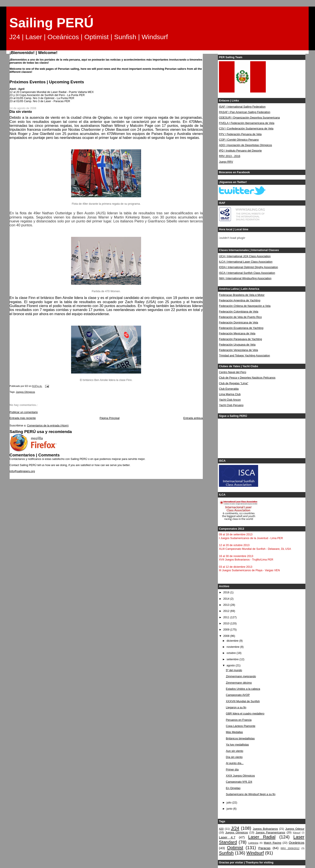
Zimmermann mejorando (241, 676)
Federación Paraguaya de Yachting (241, 339)
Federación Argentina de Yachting (240, 300)
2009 (227, 630)
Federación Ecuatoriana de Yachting (241, 328)
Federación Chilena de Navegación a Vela (245, 306)
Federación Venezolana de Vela (238, 350)
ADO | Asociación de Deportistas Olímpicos (245, 145)
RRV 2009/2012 (290, 848)
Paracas (264, 848)
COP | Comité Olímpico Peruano (239, 140)
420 (221, 829)
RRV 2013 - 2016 (230, 156)
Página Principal (109, 418)
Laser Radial (262, 837)
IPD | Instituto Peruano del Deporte (240, 151)
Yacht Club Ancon (230, 400)
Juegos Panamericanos (270, 833)
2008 (227, 636)
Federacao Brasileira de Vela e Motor (242, 295)
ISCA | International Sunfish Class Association (247, 273)
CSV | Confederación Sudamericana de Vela (246, 129)
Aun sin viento (235, 751)
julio (229, 803)
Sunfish (226, 853)
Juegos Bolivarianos (265, 829)
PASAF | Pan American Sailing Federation (245, 112)
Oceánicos (297, 843)
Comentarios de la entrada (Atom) (48, 426)
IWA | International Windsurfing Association (245, 278)
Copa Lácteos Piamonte (241, 726)
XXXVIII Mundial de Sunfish (243, 701)
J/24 (235, 828)
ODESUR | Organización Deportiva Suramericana (249, 118)
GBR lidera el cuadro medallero (245, 714)
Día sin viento (234, 757)
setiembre (233, 659)
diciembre (233, 641)
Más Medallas (234, 732)
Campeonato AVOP (238, 695)
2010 (227, 623)
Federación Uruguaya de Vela (237, 345)
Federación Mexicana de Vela (237, 334)
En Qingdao (233, 788)
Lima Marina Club (230, 394)
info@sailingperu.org (22, 471)
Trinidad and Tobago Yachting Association (244, 356)
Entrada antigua (193, 418)
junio (230, 809)
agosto (231, 665)
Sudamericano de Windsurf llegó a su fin (251, 794)
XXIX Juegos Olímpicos (240, 776)
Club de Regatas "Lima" (234, 383)
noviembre (233, 647)
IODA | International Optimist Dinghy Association (248, 267)
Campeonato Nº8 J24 (239, 782)
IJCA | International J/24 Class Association (245, 256)
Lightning (253, 843)
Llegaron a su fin (236, 707)
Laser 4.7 (227, 837)
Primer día (232, 770)
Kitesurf (297, 833)
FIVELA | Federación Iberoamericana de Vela (247, 123)
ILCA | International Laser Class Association (246, 262)
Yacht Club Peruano (231, 405)
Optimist (235, 848)
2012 (227, 611)
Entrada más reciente (23, 418)
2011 (227, 617)
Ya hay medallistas (237, 745)
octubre (232, 653)
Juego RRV (226, 162)
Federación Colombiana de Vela (239, 312)
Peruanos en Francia (239, 720)
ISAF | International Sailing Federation (242, 107)
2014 (227, 599)
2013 (227, 605)
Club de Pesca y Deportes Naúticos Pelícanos (247, 378)
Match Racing (273, 843)
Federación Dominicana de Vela (239, 323)
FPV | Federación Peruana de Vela (240, 134)
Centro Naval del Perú (233, 372)
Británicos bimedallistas (240, 739)
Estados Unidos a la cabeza (243, 689)
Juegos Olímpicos (25, 392)
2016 (227, 592)
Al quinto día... (235, 763)
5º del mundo (234, 670)
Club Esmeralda (229, 389)
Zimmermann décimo (239, 683)
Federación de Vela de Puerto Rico (240, 317)
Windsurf (255, 853)
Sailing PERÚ (52, 23)
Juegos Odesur (295, 829)
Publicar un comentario (24, 412)
